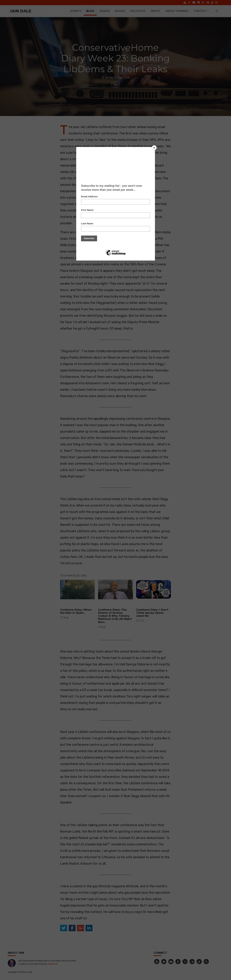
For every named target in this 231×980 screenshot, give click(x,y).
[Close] (154, 148)
